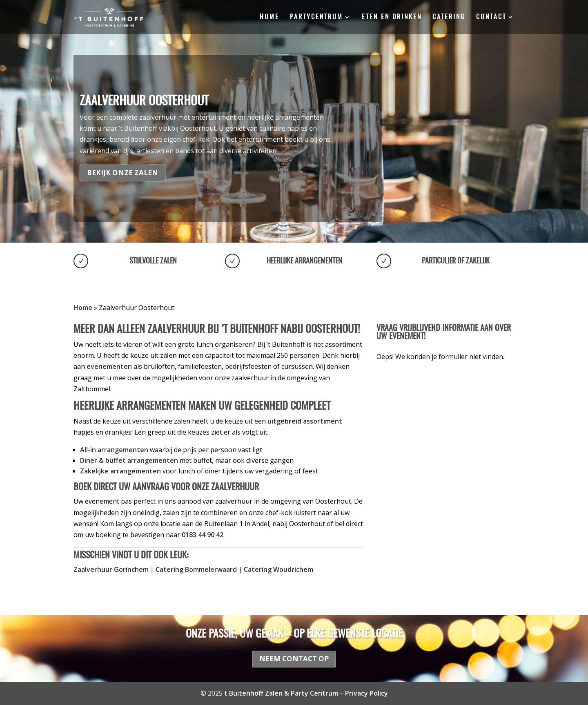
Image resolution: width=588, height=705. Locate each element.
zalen (168, 355)
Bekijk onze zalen (122, 173)
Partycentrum (316, 17)
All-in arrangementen (114, 450)
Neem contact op (294, 659)
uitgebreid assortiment (305, 421)
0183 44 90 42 (203, 535)
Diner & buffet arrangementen (129, 460)
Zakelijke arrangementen (120, 471)
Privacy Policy (366, 693)
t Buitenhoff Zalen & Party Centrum (281, 693)
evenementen (109, 366)
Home (269, 17)
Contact (491, 17)
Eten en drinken (392, 17)
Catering (449, 17)
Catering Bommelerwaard (196, 569)
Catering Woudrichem (278, 569)
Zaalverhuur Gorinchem (111, 569)
